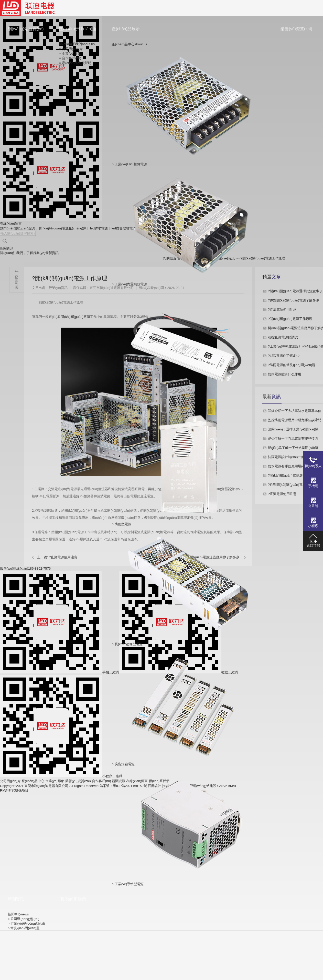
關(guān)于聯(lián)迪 (78, 29)
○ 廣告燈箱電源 (188, 706)
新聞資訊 (16, 899)
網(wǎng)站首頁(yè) (26, 29)
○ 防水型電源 (188, 346)
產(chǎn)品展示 (126, 29)
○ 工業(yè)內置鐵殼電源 (188, 226)
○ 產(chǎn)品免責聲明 (75, 63)
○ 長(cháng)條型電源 (188, 586)
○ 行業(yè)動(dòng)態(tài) (26, 923)
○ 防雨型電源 (188, 466)
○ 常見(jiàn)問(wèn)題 (24, 928)
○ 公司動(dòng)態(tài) (23, 919)
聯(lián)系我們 (73, 899)
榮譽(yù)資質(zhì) (296, 29)
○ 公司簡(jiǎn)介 (71, 49)
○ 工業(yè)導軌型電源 (188, 826)
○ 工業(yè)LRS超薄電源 (188, 106)
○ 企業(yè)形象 (70, 53)
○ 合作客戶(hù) (70, 58)
